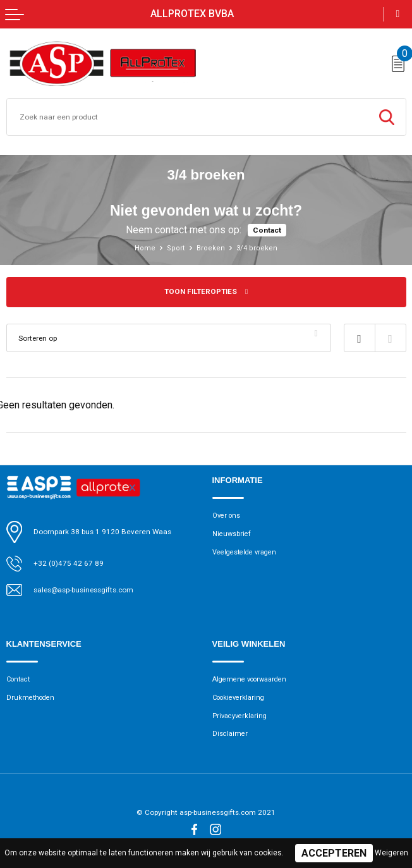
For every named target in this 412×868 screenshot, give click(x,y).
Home (145, 248)
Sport (176, 248)
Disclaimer (231, 734)
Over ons (227, 516)
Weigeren (391, 853)
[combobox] (187, 117)
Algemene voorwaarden (252, 679)
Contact (267, 230)
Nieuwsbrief (233, 534)
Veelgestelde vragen (247, 552)
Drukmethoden (32, 698)
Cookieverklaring (241, 698)
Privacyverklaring (241, 716)
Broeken (211, 248)
